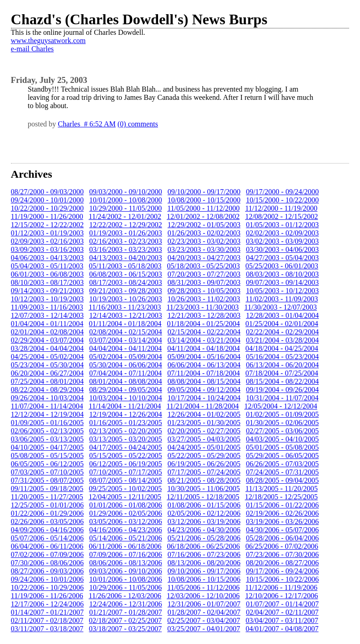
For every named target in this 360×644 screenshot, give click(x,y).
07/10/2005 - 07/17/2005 (126, 472)
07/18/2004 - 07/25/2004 (282, 373)
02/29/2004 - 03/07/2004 (47, 340)
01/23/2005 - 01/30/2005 (204, 423)
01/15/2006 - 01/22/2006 (282, 505)
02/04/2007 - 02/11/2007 (282, 612)
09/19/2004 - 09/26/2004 (282, 390)
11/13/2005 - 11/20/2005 (282, 488)
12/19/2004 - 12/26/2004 (126, 414)
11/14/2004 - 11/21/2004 (125, 406)
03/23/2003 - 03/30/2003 (204, 249)
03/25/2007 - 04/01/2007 (204, 629)
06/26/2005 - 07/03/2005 (282, 464)
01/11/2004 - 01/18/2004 (125, 324)
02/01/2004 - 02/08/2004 (47, 332)
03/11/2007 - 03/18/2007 (47, 629)
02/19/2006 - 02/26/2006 (282, 513)
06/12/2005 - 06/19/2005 (126, 464)
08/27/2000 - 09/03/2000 (47, 192)
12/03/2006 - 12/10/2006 (203, 596)
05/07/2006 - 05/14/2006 (47, 538)
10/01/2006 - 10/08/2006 (126, 579)
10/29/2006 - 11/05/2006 (126, 587)
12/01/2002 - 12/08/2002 (203, 216)
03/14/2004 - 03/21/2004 (204, 340)
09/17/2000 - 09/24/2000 (282, 192)
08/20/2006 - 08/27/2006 (282, 563)
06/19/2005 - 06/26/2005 (204, 464)
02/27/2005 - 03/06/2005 (282, 431)
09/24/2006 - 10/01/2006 (47, 579)
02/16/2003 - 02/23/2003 (126, 241)
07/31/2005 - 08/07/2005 (47, 480)
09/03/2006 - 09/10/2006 (126, 571)
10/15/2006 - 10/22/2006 (282, 579)
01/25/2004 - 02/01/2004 (282, 324)
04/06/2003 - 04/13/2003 (47, 258)
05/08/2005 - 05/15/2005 (47, 456)
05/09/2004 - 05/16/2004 (204, 357)
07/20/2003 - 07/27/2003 (204, 274)
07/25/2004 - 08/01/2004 (47, 381)
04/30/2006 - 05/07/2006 (282, 530)
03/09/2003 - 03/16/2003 (47, 249)
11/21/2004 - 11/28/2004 (202, 406)
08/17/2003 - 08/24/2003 (126, 282)
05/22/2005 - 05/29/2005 (204, 456)
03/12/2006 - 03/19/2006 (204, 521)
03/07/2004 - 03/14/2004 (126, 340)
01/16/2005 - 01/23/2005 (126, 423)
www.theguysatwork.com (48, 41)
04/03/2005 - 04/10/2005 (282, 439)
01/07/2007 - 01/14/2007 (282, 604)
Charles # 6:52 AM (87, 124)
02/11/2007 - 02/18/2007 (47, 620)
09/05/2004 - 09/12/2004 (204, 390)
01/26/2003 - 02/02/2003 (204, 233)
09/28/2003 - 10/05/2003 (204, 291)
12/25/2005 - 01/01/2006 (47, 505)
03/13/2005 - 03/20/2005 (126, 439)
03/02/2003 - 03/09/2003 (282, 241)
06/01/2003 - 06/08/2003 (47, 274)
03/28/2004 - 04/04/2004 (47, 348)
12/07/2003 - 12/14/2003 (47, 315)
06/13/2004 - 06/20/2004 (282, 365)
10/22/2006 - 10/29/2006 (47, 587)
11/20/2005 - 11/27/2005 (47, 497)
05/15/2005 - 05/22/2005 (126, 456)
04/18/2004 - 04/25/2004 (282, 348)
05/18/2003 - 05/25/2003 (204, 266)
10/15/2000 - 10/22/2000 (282, 200)
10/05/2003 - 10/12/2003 (282, 291)
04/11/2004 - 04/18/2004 (204, 348)
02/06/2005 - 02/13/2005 (47, 431)
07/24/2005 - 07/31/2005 (282, 472)
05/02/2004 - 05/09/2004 (126, 357)
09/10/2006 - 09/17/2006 (204, 571)
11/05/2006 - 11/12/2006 (203, 587)
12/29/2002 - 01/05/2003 (204, 225)
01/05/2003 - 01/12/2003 (282, 225)
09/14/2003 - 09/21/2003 (47, 291)
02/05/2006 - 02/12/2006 (204, 513)
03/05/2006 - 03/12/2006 (126, 521)
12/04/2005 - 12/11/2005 (125, 497)
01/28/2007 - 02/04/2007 (204, 612)
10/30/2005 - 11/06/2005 (204, 488)
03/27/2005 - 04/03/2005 (204, 439)
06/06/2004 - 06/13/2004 (204, 365)
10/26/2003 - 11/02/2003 (204, 299)
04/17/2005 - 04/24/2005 (126, 447)
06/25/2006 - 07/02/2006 (282, 546)
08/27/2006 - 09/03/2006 (47, 571)
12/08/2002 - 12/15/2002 (281, 216)
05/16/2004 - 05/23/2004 (282, 357)
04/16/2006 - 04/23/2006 (126, 530)
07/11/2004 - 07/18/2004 (204, 373)
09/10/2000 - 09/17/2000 (204, 192)
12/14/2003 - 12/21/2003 (126, 315)
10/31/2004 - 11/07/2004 (282, 398)
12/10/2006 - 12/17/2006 (281, 596)
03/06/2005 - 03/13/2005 (47, 439)
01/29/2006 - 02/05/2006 (126, 513)
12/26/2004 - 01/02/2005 (204, 414)
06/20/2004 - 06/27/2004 (47, 373)
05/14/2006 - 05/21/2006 (126, 538)
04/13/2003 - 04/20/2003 (126, 258)
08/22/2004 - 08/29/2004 (47, 390)
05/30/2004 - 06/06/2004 (126, 365)
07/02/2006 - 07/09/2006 (47, 554)
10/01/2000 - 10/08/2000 (126, 200)
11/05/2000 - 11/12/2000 (203, 208)
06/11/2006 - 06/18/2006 (125, 546)
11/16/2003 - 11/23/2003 (125, 307)
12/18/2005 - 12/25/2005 (281, 497)
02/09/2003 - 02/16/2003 (47, 241)
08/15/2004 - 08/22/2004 (282, 381)
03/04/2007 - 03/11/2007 (282, 620)
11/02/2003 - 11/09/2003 (282, 299)
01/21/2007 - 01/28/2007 (126, 612)
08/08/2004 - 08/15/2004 (204, 381)
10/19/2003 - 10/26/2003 (126, 299)
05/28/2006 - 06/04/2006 (282, 538)
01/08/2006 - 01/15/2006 (204, 505)
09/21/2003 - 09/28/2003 (126, 291)
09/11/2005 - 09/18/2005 (47, 488)
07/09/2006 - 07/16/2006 (126, 554)
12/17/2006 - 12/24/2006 (47, 604)
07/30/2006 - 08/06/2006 (47, 563)
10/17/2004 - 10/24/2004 (204, 398)
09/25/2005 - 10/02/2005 (125, 488)
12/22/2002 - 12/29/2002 (126, 225)
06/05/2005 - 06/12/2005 (47, 464)
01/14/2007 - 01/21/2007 (47, 612)
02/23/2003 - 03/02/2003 (204, 241)
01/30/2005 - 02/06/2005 (282, 423)
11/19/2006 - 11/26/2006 (47, 596)
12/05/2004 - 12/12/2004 (281, 406)
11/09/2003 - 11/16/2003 (47, 307)
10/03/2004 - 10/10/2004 (126, 398)
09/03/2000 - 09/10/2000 (126, 192)
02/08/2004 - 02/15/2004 (126, 332)
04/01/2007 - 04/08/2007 (282, 629)
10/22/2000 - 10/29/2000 (47, 208)
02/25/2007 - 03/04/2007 (204, 620)
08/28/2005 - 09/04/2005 (282, 480)
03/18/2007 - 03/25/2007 (125, 629)
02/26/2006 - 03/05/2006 (47, 521)
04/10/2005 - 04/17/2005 (47, 447)
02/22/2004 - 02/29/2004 (282, 332)
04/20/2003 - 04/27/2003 (204, 258)
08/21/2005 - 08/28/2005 (204, 480)
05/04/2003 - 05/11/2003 (47, 266)
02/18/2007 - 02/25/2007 (125, 620)
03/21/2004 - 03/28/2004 (282, 340)
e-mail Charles (33, 49)
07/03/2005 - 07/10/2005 (47, 472)
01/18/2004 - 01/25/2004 (204, 324)
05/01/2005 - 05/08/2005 (282, 447)
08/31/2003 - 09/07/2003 (204, 282)
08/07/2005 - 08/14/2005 (126, 480)
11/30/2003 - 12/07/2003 (281, 307)
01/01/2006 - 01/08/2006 (126, 505)
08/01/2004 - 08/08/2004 (126, 381)
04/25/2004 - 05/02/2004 (47, 357)
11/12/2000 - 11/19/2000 (281, 208)
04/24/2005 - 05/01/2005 (204, 447)
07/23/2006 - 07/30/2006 (282, 554)
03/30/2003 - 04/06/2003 (282, 249)
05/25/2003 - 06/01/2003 (282, 266)
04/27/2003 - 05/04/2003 (282, 258)
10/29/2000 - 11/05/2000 (126, 208)
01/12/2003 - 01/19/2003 (47, 233)
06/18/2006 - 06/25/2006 (204, 546)
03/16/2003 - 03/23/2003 (126, 249)
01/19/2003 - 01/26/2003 (126, 233)
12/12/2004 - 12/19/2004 (47, 414)
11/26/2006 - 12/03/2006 (125, 596)
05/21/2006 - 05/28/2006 (204, 538)
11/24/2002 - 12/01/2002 (125, 216)
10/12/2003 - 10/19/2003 (47, 299)
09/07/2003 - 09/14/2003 (282, 282)
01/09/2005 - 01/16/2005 (47, 423)
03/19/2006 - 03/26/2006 (282, 521)
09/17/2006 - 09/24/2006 (282, 571)
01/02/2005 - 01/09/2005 (282, 414)
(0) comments (138, 124)
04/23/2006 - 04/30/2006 (204, 530)
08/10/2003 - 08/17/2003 (47, 282)
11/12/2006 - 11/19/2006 (281, 587)
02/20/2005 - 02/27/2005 (204, 431)
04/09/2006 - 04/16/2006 (47, 530)
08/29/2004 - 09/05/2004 (126, 390)
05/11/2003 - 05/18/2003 (125, 266)
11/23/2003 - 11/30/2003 (202, 307)
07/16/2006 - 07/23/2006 (204, 554)
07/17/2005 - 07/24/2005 (204, 472)
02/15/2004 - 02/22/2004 (204, 332)
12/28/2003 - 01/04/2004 (282, 315)
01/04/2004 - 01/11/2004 (47, 324)
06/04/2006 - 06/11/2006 (47, 546)
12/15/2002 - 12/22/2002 (47, 225)
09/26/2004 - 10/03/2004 (47, 398)
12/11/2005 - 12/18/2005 (203, 497)
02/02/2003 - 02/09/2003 (282, 233)
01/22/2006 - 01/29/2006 (47, 513)
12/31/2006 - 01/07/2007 (204, 604)
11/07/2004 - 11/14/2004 (47, 406)
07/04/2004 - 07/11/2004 (126, 373)
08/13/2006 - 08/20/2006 (204, 563)
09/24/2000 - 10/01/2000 (47, 200)
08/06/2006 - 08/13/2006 (126, 563)
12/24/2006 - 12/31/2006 (126, 604)
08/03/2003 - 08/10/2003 (282, 274)
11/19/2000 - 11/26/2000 (47, 216)
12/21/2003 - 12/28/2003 (204, 315)
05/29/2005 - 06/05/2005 (282, 456)
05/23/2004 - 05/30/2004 (47, 365)
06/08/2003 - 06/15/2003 (126, 274)
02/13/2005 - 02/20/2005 (126, 431)
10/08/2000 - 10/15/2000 (204, 200)
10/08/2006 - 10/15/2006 (204, 579)
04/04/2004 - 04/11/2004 (126, 348)
